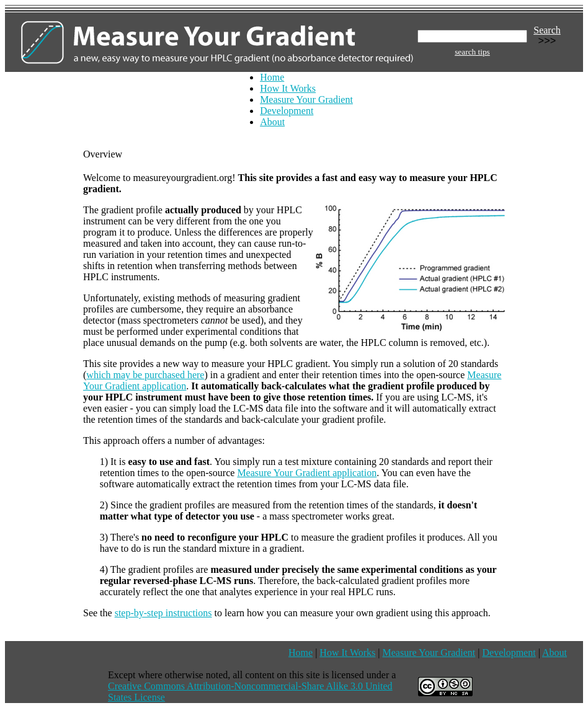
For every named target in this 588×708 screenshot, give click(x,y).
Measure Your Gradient (306, 100)
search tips (472, 52)
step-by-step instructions (163, 613)
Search (547, 30)
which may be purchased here (145, 375)
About (272, 122)
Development (287, 111)
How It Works (288, 88)
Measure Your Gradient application (307, 473)
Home (272, 77)
